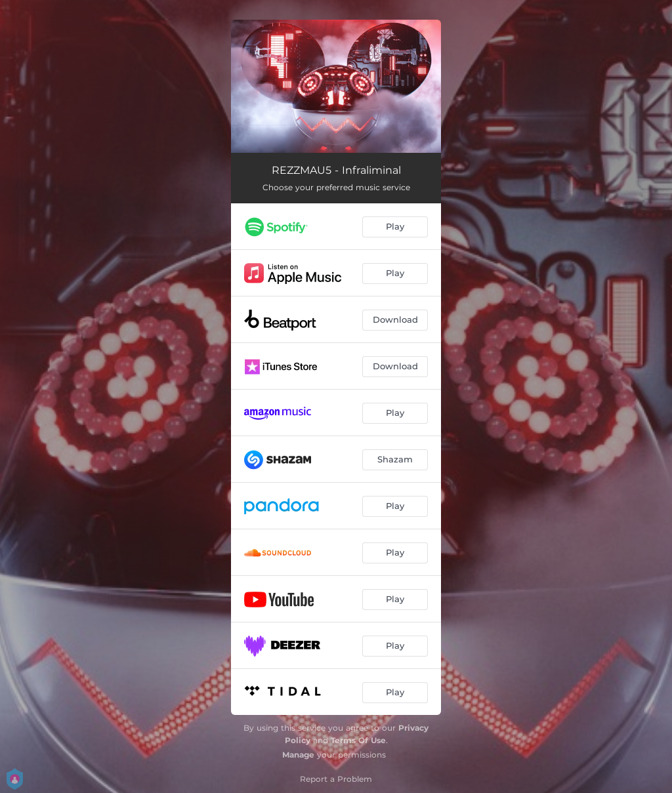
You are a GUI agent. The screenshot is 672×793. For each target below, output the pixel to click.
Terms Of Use (358, 740)
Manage (298, 755)
